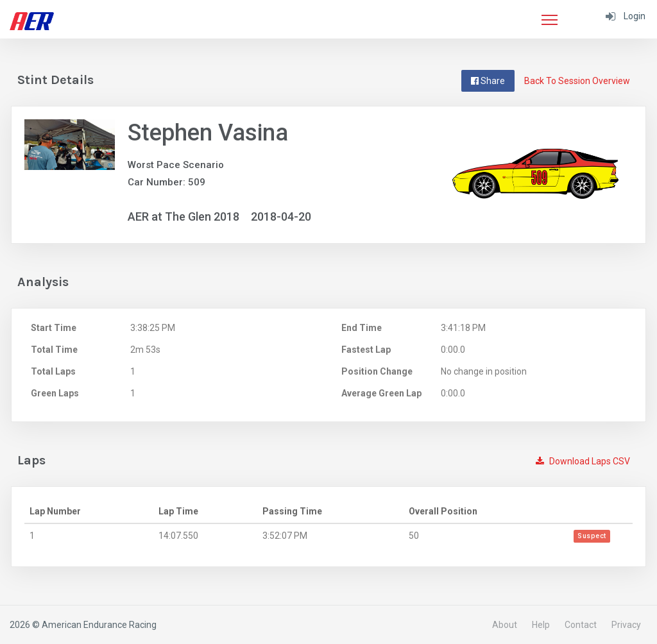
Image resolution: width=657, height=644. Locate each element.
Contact (581, 625)
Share (488, 81)
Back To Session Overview (577, 81)
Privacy (626, 625)
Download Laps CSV (583, 461)
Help (541, 625)
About (505, 625)
